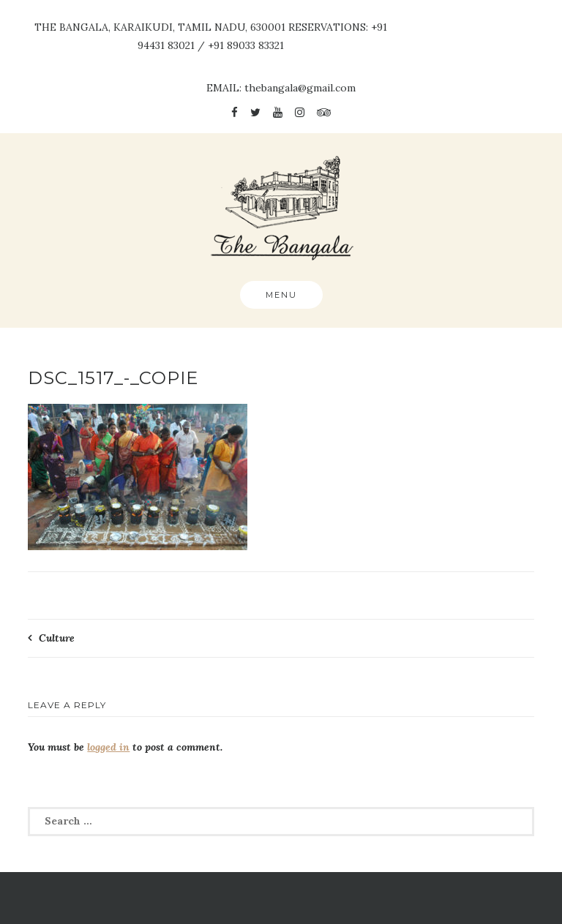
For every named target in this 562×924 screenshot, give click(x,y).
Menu (281, 295)
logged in (108, 747)
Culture (57, 638)
